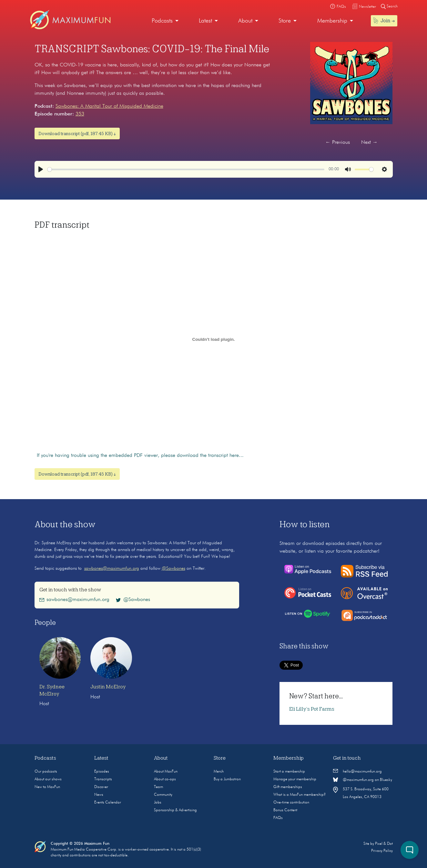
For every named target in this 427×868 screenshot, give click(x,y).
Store (285, 21)
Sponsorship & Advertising (175, 810)
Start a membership (289, 772)
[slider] (186, 169)
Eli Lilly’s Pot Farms (312, 709)
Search (389, 6)
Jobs (158, 803)
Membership (332, 21)
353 (80, 114)
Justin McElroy (108, 687)
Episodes (102, 772)
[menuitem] (165, 21)
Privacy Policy (382, 851)
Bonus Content (285, 810)
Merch (219, 772)
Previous (338, 143)
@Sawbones (173, 568)
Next (369, 143)
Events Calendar (108, 803)
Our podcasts (46, 772)
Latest (205, 21)
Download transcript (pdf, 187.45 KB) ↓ (77, 133)
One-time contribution (291, 803)
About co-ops (165, 779)
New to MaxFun (47, 787)
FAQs (278, 818)
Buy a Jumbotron (227, 779)
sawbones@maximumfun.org (112, 568)
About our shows (48, 779)
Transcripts (103, 779)
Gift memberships (288, 787)
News (99, 795)
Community (163, 795)
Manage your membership (295, 779)
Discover (101, 787)
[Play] (41, 169)
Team (158, 787)
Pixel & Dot (384, 844)
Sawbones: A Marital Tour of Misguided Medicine (109, 106)
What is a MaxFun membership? (300, 795)
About (245, 21)
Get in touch (347, 758)
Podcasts (162, 21)
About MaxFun (166, 772)
